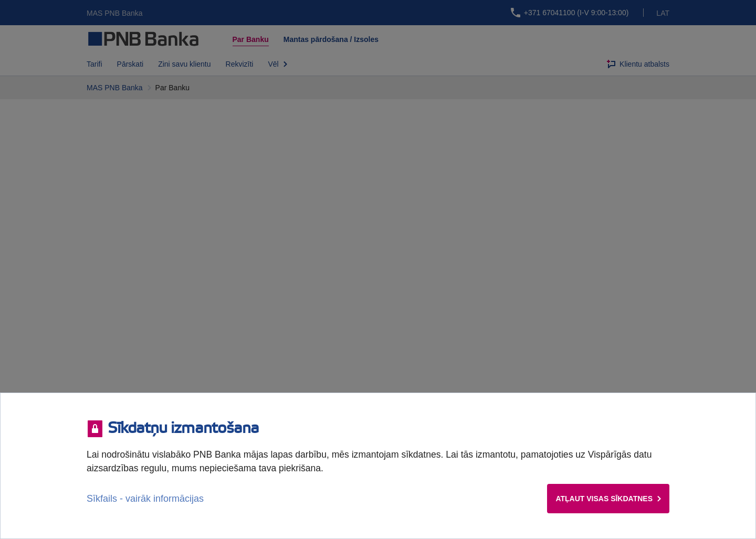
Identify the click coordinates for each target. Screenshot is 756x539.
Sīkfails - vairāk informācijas (145, 499)
